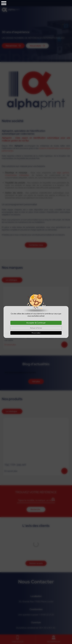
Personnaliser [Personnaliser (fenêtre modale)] (36, 333)
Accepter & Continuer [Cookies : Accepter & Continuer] (36, 323)
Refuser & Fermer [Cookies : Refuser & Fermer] (36, 328)
